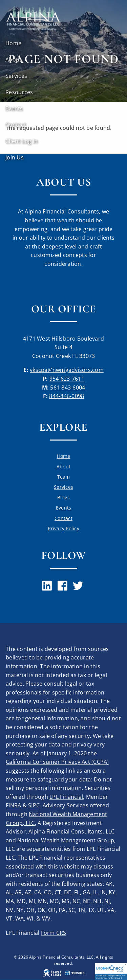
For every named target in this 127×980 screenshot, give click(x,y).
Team (64, 477)
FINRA (13, 805)
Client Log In (22, 141)
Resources (19, 92)
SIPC (34, 805)
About (13, 59)
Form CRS (54, 933)
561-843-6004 (68, 388)
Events (14, 108)
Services (16, 76)
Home (13, 43)
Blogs (63, 497)
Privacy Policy (63, 528)
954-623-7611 (67, 379)
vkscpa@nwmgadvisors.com (67, 370)
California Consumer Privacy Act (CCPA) (57, 762)
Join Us (15, 157)
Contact (16, 125)
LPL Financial (66, 797)
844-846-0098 (67, 396)
